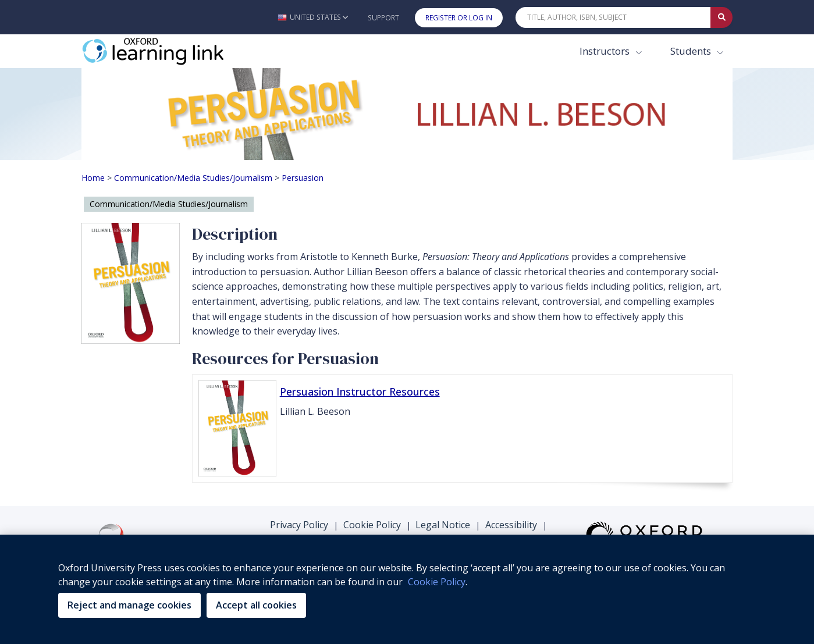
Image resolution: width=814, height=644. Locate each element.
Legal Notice (443, 525)
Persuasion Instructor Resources (360, 392)
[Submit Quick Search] (721, 17)
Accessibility (511, 525)
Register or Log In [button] (459, 18)
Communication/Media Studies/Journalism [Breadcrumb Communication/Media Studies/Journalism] (193, 178)
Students (692, 51)
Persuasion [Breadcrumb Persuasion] (303, 178)
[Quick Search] (613, 17)
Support (383, 18)
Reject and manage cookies (129, 605)
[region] (407, 589)
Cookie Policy (372, 525)
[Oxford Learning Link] (169, 51)
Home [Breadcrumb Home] (93, 178)
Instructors (606, 51)
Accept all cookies (256, 605)
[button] (313, 17)
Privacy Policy (299, 525)
